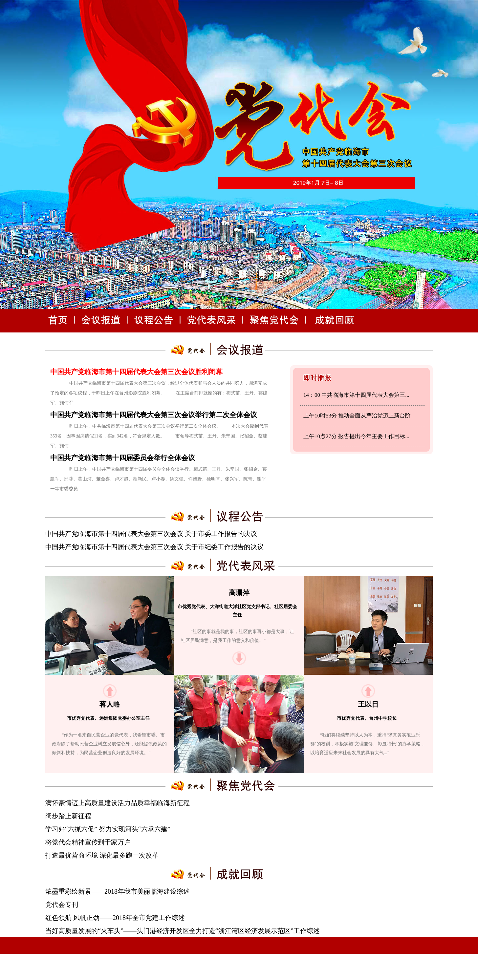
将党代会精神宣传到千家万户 (88, 842)
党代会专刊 (62, 905)
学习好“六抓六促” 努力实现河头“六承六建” (108, 829)
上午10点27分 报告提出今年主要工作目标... (356, 436)
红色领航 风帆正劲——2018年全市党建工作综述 (115, 918)
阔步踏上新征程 (68, 816)
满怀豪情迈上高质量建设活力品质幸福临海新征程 (118, 803)
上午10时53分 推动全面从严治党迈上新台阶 (357, 416)
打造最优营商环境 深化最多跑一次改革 (102, 855)
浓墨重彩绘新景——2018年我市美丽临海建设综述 (118, 891)
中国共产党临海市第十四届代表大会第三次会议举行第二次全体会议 (154, 415)
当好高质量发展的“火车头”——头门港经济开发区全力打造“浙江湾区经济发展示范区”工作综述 (183, 931)
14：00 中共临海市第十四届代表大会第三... (356, 395)
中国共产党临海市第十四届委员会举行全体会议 (123, 458)
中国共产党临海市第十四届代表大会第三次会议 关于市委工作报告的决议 (151, 534)
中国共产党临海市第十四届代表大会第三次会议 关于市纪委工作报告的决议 (154, 547)
